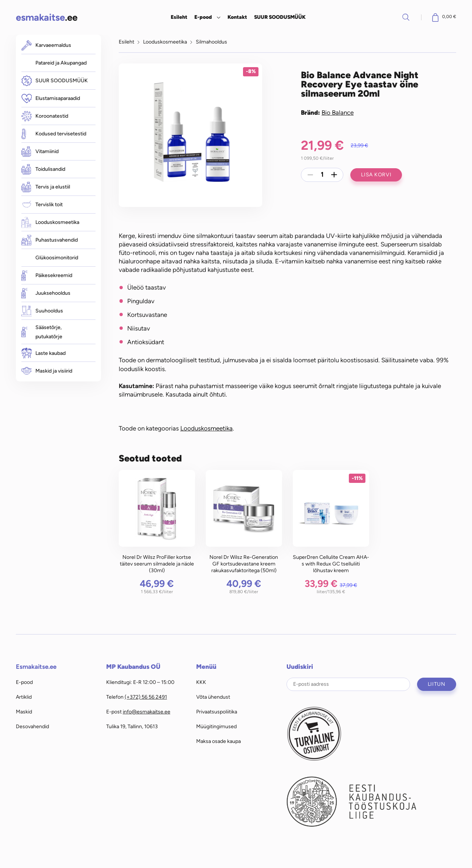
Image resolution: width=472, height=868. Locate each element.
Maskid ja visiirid (47, 371)
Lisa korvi (376, 174)
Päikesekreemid (47, 275)
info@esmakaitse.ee (147, 712)
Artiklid (24, 697)
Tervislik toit (42, 205)
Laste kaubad (44, 353)
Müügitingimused (216, 726)
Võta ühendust (213, 697)
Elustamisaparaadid (51, 98)
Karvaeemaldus (46, 45)
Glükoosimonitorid (57, 257)
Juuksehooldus (46, 293)
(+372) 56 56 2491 (146, 697)
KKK (201, 682)
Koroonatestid (45, 116)
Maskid (24, 712)
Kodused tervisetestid (54, 134)
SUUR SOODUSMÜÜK (280, 17)
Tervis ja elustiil (46, 187)
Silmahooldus (211, 42)
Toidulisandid (43, 169)
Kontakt (237, 17)
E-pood (203, 17)
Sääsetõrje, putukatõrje (42, 332)
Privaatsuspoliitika (217, 712)
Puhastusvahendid (50, 240)
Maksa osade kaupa (218, 741)
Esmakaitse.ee (36, 667)
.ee (47, 17)
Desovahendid (32, 726)
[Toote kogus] (322, 175)
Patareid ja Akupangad (61, 63)
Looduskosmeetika (50, 222)
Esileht (179, 17)
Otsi (406, 17)
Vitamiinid (40, 152)
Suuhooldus (42, 311)
